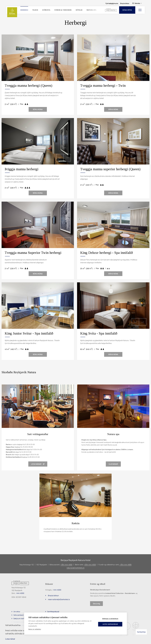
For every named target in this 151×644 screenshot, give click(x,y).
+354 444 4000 (66, 565)
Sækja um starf (19, 618)
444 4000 (20, 593)
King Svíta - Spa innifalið (99, 333)
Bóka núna (38, 109)
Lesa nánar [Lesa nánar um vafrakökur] (10, 639)
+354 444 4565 (125, 565)
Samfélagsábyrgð (53, 611)
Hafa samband (18, 615)
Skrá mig (96, 604)
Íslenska (137, 3)
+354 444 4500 (90, 565)
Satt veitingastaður (38, 434)
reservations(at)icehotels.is (59, 599)
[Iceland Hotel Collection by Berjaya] (111, 10)
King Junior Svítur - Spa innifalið (29, 333)
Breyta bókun (53, 595)
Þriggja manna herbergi (22, 169)
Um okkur (17, 611)
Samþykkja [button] (141, 632)
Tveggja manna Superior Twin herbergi (33, 253)
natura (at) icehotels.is (75, 568)
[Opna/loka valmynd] (140, 10)
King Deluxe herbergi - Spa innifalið (106, 253)
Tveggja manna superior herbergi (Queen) (110, 169)
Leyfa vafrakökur (110, 624)
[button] (60, 74)
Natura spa (113, 434)
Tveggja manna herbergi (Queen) (28, 86)
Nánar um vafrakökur (35, 629)
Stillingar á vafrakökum (110, 619)
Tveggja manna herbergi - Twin (103, 86)
